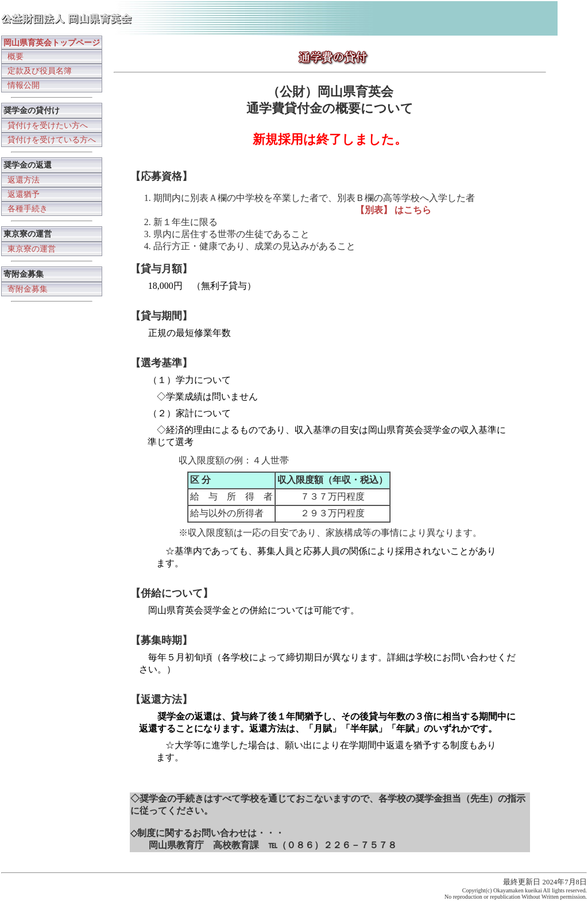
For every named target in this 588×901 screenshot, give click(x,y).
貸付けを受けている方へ (52, 140)
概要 (16, 56)
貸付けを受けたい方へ (48, 125)
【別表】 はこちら (393, 210)
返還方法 (24, 180)
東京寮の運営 (32, 249)
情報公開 (24, 85)
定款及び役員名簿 (40, 71)
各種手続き (28, 208)
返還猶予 (24, 194)
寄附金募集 (28, 289)
